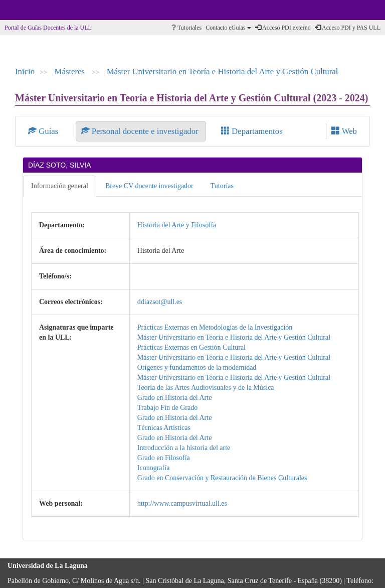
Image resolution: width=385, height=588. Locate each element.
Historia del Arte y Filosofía (177, 225)
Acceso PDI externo (283, 28)
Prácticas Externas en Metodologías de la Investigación (215, 327)
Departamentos (252, 131)
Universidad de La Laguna (35, 10)
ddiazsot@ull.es (160, 302)
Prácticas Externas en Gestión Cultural (191, 347)
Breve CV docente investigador (149, 186)
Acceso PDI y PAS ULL (348, 28)
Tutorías (222, 186)
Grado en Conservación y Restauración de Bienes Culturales (222, 478)
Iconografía (154, 468)
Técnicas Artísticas (164, 428)
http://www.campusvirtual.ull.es (182, 503)
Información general (60, 186)
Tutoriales (186, 28)
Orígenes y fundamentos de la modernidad (197, 367)
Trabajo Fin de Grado (167, 408)
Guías (44, 131)
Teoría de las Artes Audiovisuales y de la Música (206, 388)
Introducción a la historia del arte (184, 448)
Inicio (25, 71)
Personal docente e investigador (141, 131)
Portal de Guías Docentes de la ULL (48, 28)
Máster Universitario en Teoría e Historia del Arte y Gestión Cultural (223, 71)
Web (344, 131)
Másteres (71, 71)
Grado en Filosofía (164, 458)
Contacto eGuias (228, 28)
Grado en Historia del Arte (175, 398)
